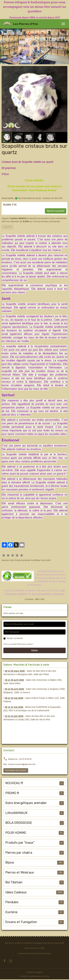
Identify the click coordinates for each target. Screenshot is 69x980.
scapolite (7, 227)
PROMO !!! (12, 793)
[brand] (20, 24)
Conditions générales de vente (34, 976)
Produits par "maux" (20, 843)
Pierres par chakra (19, 853)
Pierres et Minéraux (20, 872)
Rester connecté (15, 638)
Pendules (12, 902)
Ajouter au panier (56, 211)
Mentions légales (35, 972)
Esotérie (11, 912)
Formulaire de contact (16, 770)
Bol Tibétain (14, 882)
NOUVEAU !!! (14, 783)
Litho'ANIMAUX (16, 813)
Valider (34, 651)
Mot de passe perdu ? (25, 644)
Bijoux (10, 862)
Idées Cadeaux (16, 892)
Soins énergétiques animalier (26, 803)
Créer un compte (10, 644)
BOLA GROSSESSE (19, 823)
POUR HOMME (16, 833)
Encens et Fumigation (21, 922)
